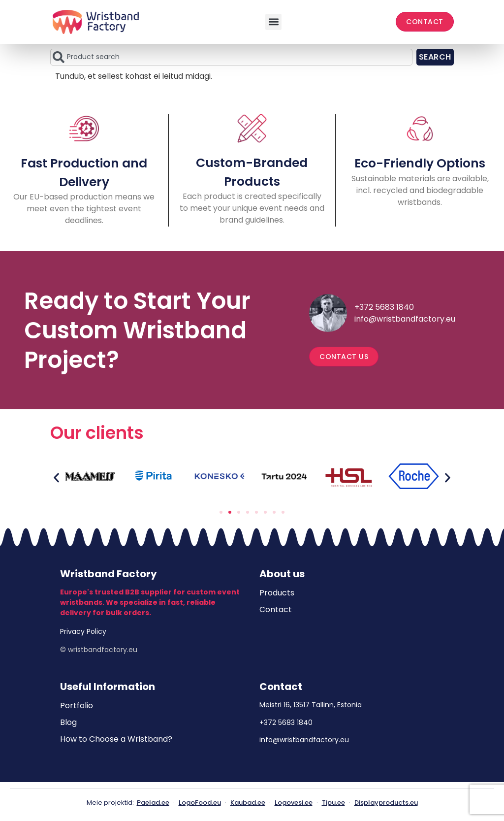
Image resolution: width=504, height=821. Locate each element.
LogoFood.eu (200, 803)
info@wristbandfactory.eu (405, 319)
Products (277, 593)
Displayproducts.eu (386, 803)
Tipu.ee (333, 803)
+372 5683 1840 (384, 307)
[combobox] (231, 57)
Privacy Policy (83, 631)
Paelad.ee (153, 803)
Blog (68, 722)
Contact (276, 609)
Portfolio (77, 706)
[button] (273, 22)
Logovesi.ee (294, 803)
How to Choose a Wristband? (116, 739)
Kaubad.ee (248, 803)
